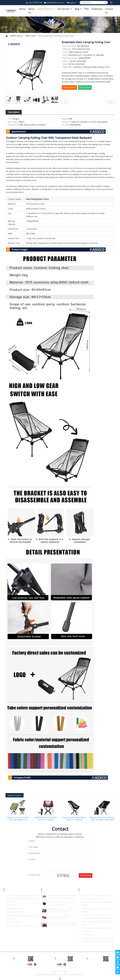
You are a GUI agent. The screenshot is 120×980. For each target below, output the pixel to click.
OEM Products (45, 9)
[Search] (94, 3)
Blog (77, 9)
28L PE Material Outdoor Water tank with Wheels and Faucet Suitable (62, 911)
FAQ (87, 9)
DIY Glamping (88, 935)
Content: (32, 859)
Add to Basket (69, 87)
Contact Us (109, 11)
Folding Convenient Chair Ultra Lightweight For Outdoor (18, 819)
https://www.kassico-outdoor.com (22, 926)
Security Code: (35, 875)
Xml (60, 971)
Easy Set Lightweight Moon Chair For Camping (74, 819)
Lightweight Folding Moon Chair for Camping (46, 819)
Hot (54, 971)
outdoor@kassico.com (55, 3)
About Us (31, 11)
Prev (65, 102)
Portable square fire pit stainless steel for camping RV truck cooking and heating (62, 897)
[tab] (14, 112)
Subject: (32, 841)
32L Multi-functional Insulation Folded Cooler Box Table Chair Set (61, 917)
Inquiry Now (85, 87)
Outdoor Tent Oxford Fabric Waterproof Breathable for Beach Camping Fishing (62, 924)
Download (97, 9)
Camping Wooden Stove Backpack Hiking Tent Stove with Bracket (62, 904)
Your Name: (34, 847)
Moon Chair (31, 36)
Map (65, 971)
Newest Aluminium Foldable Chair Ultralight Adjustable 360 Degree (102, 819)
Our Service (64, 9)
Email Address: (35, 853)
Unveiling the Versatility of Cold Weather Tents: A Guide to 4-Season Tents (98, 941)
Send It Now (86, 875)
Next (111, 102)
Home (22, 9)
